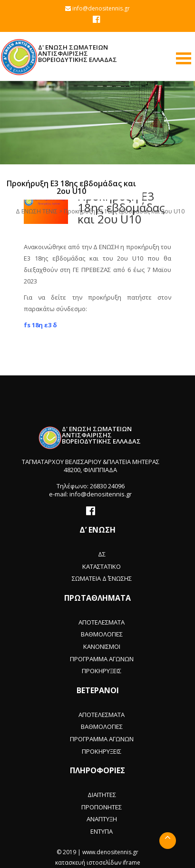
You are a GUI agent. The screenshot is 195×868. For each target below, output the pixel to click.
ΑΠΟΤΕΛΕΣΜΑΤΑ (102, 622)
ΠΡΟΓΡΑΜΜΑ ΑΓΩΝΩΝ (102, 659)
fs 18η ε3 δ (40, 325)
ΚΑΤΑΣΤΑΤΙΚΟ (102, 566)
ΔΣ (102, 554)
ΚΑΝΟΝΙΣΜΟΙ (102, 646)
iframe (132, 863)
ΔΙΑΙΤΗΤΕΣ (102, 795)
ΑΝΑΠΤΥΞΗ (102, 819)
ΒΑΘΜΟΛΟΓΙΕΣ (102, 634)
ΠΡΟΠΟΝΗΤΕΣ (102, 807)
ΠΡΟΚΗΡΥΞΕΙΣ (102, 671)
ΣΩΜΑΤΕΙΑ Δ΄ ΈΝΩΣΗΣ (102, 578)
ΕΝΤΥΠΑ (102, 831)
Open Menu (184, 58)
